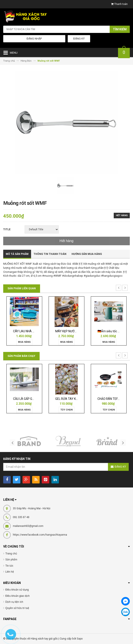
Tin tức (9, 566)
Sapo (80, 639)
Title (7, 229)
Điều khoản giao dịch (17, 596)
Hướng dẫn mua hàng (87, 254)
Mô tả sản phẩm (17, 254)
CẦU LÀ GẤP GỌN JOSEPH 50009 (35, 399)
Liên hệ (10, 572)
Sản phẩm (11, 560)
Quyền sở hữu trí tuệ (17, 608)
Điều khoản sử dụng (17, 590)
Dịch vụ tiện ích (14, 602)
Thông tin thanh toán (50, 254)
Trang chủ (11, 554)
